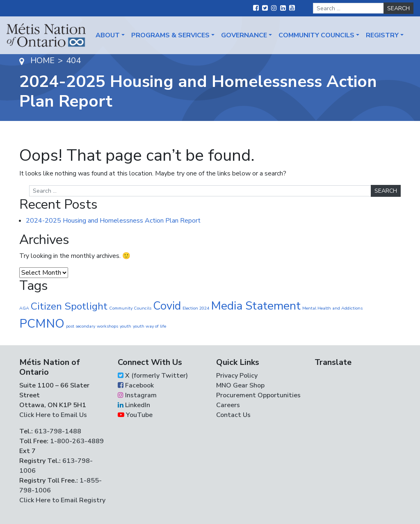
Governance (244, 35)
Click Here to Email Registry (62, 500)
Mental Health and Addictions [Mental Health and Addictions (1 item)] (332, 308)
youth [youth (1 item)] (126, 326)
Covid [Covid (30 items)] (167, 306)
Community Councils (316, 35)
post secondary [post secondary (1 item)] (81, 326)
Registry (382, 35)
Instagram (137, 395)
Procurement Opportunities (258, 395)
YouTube (135, 415)
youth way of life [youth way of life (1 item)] (150, 326)
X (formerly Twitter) (153, 376)
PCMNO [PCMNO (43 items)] (42, 324)
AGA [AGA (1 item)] (24, 308)
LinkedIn (134, 405)
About (108, 35)
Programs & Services (170, 35)
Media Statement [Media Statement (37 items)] (256, 306)
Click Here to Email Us (53, 415)
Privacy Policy (237, 376)
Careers (228, 405)
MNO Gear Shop (240, 385)
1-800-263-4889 (77, 441)
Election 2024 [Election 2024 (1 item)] (196, 308)
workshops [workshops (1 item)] (107, 326)
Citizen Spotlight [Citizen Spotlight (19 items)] (69, 306)
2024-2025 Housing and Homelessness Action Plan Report (113, 221)
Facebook (136, 385)
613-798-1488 (58, 431)
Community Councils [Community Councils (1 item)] (130, 308)
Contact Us (233, 415)
